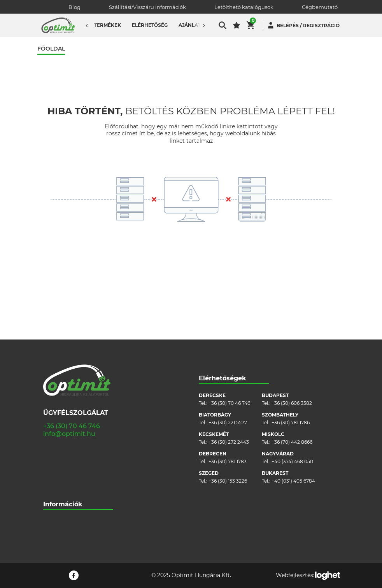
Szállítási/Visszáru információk (147, 7)
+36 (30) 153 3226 (228, 394)
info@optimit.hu (69, 347)
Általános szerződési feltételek (78, 458)
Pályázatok (56, 493)
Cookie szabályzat (64, 469)
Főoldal (51, 49)
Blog (74, 7)
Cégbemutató (320, 7)
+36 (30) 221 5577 (228, 335)
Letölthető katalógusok (244, 7)
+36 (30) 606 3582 (292, 316)
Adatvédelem (59, 481)
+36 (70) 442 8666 (292, 355)
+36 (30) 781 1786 (291, 335)
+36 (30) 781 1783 (228, 374)
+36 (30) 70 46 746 (72, 339)
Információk (63, 417)
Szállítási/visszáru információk (78, 446)
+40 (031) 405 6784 (293, 394)
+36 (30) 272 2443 (229, 355)
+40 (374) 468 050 (292, 374)
